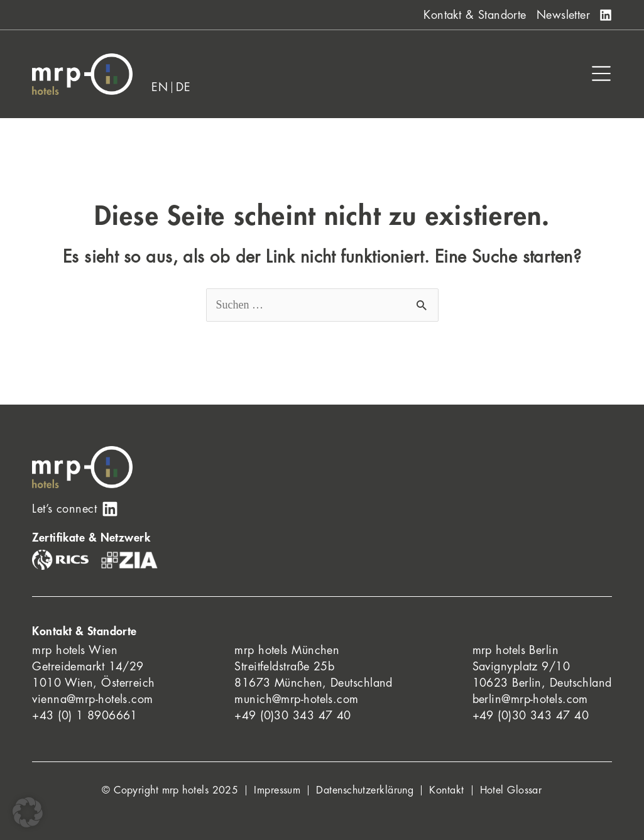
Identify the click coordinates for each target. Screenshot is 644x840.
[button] (28, 812)
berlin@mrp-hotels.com (530, 699)
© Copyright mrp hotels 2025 (170, 790)
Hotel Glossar (511, 790)
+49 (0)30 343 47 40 (293, 716)
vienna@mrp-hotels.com (92, 699)
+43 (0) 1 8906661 (85, 716)
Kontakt (446, 790)
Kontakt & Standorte (475, 15)
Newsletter (564, 15)
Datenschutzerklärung (365, 790)
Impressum (277, 790)
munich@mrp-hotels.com (296, 699)
